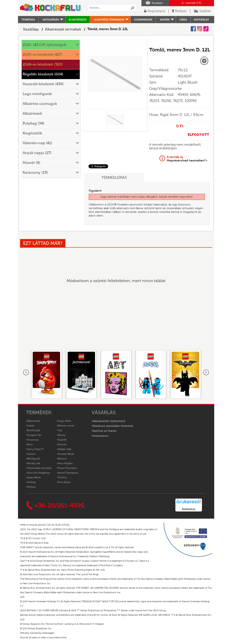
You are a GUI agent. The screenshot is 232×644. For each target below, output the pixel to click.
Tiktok (206, 29)
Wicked (31, 487)
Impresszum (100, 436)
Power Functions (67, 468)
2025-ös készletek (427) (43, 55)
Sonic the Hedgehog (38, 473)
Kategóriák (51, 20)
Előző (26, 373)
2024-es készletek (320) (43, 64)
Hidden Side (64, 449)
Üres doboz (64, 482)
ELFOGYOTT (198, 135)
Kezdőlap (31, 29)
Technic (62, 477)
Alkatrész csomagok (109, 20)
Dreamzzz (33, 440)
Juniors (31, 454)
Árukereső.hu (189, 509)
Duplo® (62, 440)
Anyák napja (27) (37, 153)
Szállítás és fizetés (104, 431)
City (60, 430)
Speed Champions (68, 473)
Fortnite (62, 444)
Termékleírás (114, 178)
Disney (62, 435)
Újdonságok (143, 20)
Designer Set (34, 435)
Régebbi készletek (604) (43, 74)
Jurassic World (66, 454)
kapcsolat (201, 20)
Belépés (181, 11)
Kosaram (157, 3)
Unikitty (31, 482)
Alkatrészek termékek (63, 29)
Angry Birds (64, 421)
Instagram (200, 29)
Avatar (31, 426)
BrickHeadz (33, 430)
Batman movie (66, 426)
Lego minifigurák (37, 94)
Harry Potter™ (35, 449)
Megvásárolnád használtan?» (187, 159)
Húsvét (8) (31, 163)
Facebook (193, 29)
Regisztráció (156, 11)
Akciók (165, 20)
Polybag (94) (34, 123)
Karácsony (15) (35, 173)
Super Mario (34, 477)
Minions (62, 459)
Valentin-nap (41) (37, 143)
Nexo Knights (65, 463)
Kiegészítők (32, 133)
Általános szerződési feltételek (113, 426)
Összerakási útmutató (39, 468)
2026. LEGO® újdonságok (44, 45)
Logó (51, 8)
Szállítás (205, 11)
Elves (30, 444)
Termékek (28, 20)
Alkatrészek (78, 20)
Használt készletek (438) (43, 84)
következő (206, 373)
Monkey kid (34, 463)
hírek (183, 20)
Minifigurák (33, 459)
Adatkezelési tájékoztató (109, 421)
